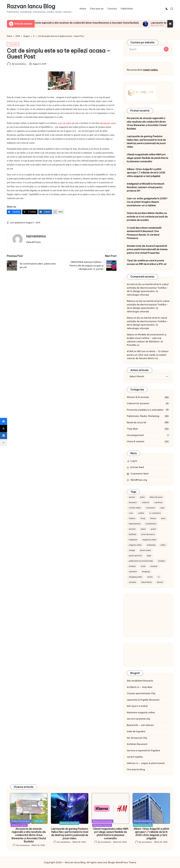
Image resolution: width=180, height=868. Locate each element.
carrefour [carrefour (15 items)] (158, 502)
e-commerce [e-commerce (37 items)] (155, 513)
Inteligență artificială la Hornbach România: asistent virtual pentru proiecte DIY (146, 187)
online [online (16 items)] (163, 545)
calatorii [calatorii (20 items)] (146, 502)
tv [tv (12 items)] (159, 577)
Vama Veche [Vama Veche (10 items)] (146, 582)
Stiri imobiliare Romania (140, 681)
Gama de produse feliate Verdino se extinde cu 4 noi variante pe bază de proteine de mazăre (147, 217)
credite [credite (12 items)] (141, 513)
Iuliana (130, 335)
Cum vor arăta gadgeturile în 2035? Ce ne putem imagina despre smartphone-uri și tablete (147, 202)
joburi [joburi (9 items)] (143, 529)
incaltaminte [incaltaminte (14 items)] (151, 524)
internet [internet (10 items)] (132, 529)
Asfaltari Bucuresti (137, 744)
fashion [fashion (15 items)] (132, 518)
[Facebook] (14, 212)
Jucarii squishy (135, 757)
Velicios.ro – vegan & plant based (146, 763)
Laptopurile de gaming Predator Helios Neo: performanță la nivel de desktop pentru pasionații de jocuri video (146, 142)
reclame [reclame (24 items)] (132, 566)
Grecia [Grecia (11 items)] (153, 518)
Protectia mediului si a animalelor (145, 410)
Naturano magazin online (141, 712)
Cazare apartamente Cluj (141, 693)
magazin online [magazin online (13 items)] (135, 545)
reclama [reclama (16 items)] (161, 561)
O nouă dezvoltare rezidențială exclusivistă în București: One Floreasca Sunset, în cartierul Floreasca (144, 233)
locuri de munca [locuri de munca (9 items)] (148, 534)
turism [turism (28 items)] (150, 577)
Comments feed (139, 474)
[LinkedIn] (45, 212)
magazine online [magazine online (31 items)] (149, 540)
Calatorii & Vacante (138, 403)
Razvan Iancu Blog (31, 6)
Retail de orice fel (136, 422)
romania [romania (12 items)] (154, 566)
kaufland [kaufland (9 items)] (132, 534)
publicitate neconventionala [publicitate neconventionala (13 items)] (141, 561)
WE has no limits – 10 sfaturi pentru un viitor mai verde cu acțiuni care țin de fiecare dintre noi (148, 355)
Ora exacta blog (136, 769)
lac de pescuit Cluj (137, 738)
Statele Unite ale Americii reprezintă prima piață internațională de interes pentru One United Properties (147, 249)
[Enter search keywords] (148, 49)
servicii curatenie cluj (138, 719)
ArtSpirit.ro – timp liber (140, 687)
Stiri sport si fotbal (137, 706)
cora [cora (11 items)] (131, 513)
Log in (134, 461)
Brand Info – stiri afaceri (140, 725)
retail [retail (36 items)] (143, 566)
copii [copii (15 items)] (162, 508)
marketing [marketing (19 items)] (151, 545)
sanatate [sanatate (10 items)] (133, 571)
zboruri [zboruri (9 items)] (160, 582)
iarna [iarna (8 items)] (163, 518)
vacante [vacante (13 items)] (132, 582)
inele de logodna (136, 731)
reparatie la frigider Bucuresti (143, 700)
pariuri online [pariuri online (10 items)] (145, 550)
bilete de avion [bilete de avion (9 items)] (156, 497)
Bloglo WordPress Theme (122, 862)
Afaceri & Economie (138, 397)
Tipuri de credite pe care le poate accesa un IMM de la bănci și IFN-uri (147, 262)
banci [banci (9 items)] (142, 497)
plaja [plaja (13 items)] (149, 556)
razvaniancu (36, 236)
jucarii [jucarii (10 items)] (153, 529)
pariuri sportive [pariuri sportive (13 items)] (135, 556)
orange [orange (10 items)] (132, 550)
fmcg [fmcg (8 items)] (143, 518)
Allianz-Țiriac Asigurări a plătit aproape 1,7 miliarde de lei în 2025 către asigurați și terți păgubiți (146, 173)
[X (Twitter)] (30, 212)
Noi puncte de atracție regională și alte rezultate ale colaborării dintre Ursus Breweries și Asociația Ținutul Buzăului (92, 23)
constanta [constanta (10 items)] (150, 508)
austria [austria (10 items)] (132, 497)
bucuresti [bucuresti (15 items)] (133, 502)
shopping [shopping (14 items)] (146, 571)
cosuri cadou (150, 70)
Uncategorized (135, 435)
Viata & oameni (135, 441)
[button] (33, 242)
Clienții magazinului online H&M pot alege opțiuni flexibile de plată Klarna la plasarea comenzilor (147, 158)
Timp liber (13, 44)
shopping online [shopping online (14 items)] (135, 577)
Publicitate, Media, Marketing (143, 416)
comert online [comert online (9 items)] (135, 508)
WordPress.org (139, 480)
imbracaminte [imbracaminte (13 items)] (135, 524)
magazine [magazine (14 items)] (133, 540)
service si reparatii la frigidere (143, 750)
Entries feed (137, 467)
